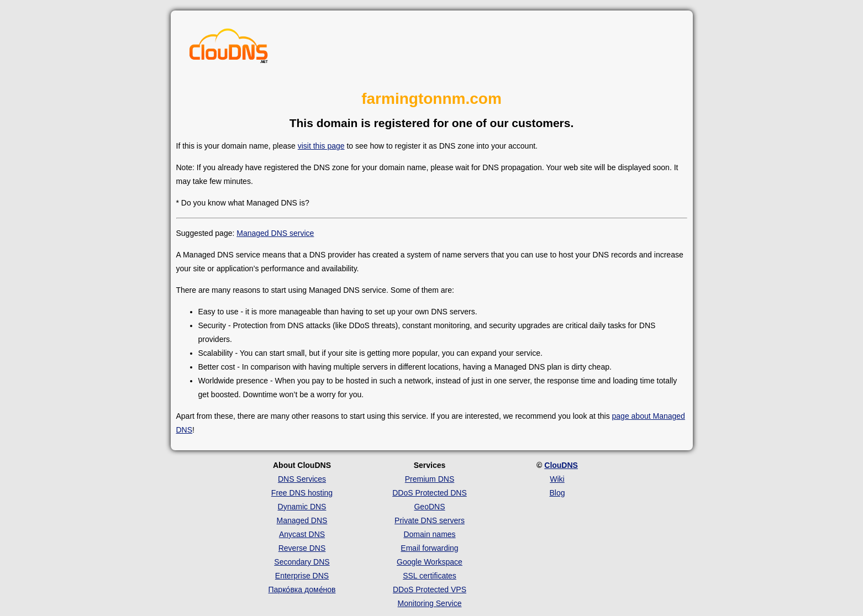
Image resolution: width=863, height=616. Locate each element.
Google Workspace (430, 562)
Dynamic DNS (302, 507)
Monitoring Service (430, 603)
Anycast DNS (302, 534)
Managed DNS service (275, 233)
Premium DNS (430, 479)
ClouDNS (561, 465)
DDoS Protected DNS (430, 493)
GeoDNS (429, 507)
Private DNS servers (430, 520)
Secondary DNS (302, 562)
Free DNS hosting (302, 493)
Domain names (429, 534)
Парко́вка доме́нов (302, 589)
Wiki (557, 479)
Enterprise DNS (302, 576)
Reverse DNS (302, 548)
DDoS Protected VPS (430, 589)
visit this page (321, 146)
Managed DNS (302, 520)
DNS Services (302, 479)
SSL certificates (430, 576)
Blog (557, 493)
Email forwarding (429, 548)
